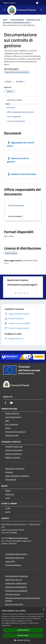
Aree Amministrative (13, 417)
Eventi (8, 512)
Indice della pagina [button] (14, 100)
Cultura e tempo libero (14, 450)
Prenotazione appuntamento (16, 554)
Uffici (7, 421)
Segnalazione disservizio (15, 558)
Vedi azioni (21, 82)
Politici (8, 428)
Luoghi (8, 508)
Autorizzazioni (11, 479)
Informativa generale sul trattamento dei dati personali (23, 599)
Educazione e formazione (15, 468)
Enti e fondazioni (12, 424)
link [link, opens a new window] (9, 625)
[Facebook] (5, 403)
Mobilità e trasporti (13, 457)
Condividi (10, 82)
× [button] (43, 610)
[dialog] (23, 626)
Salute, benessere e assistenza (17, 476)
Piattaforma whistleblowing (16, 587)
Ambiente (9, 472)
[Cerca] (41, 10)
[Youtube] (11, 403)
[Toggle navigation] (5, 10)
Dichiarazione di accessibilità (16, 591)
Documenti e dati (33, 20)
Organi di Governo (12, 413)
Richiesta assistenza (13, 565)
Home (5, 20)
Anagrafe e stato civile (14, 446)
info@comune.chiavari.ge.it (17, 538)
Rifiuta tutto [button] (23, 636)
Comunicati (10, 494)
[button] (23, 640)
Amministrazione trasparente (17, 576)
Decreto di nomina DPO (14, 604)
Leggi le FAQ (10, 561)
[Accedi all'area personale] (37, 3)
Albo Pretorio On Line (14, 580)
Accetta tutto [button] (23, 630)
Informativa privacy (13, 594)
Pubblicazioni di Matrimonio (16, 583)
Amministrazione (17, 20)
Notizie (8, 491)
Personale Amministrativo (15, 432)
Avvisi (8, 498)
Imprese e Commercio (14, 454)
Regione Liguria (9, 3)
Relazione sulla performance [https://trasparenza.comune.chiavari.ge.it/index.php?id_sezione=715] (24, 174)
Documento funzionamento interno (16, 22)
